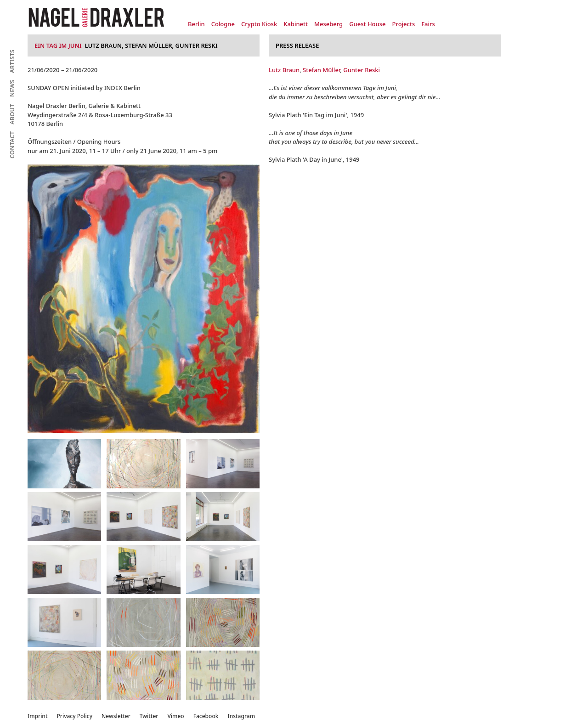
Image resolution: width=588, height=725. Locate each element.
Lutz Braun (284, 70)
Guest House (367, 24)
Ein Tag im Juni (58, 45)
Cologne (223, 24)
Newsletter (116, 716)
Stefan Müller (321, 70)
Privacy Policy (75, 716)
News (12, 88)
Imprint (38, 716)
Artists (12, 61)
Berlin (196, 24)
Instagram (241, 716)
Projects (403, 24)
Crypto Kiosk (259, 24)
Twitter (149, 716)
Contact (12, 145)
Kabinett (296, 24)
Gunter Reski (362, 70)
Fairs (428, 24)
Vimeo (175, 716)
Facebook (206, 716)
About (12, 114)
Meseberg (328, 24)
